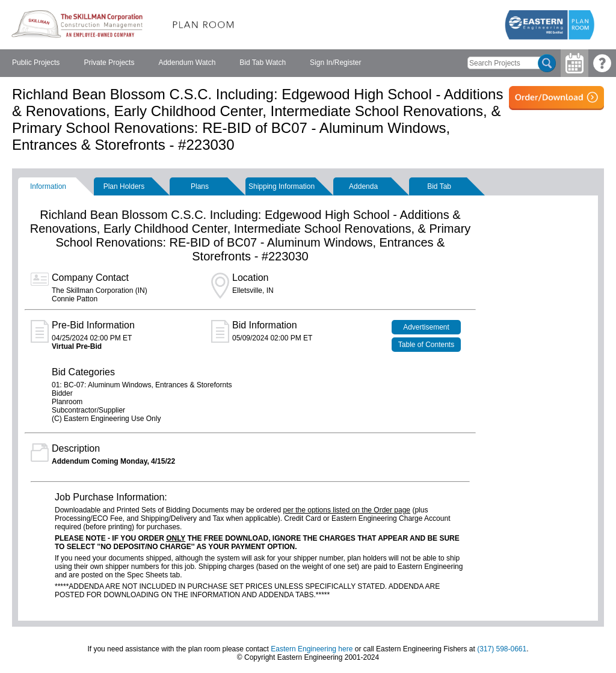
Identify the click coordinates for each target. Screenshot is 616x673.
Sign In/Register (335, 63)
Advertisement (426, 327)
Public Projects (36, 63)
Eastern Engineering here (312, 649)
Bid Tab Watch (263, 63)
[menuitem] (36, 63)
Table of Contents (426, 345)
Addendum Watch (187, 63)
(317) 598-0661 (502, 649)
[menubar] (186, 63)
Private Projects (109, 63)
